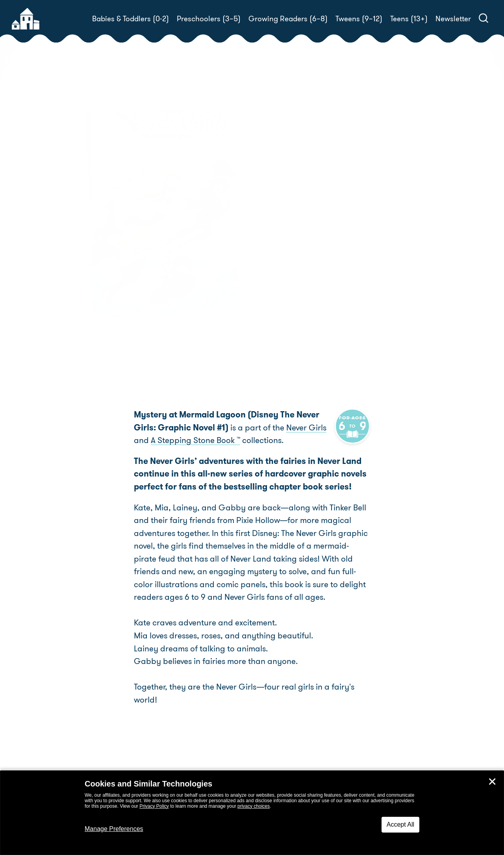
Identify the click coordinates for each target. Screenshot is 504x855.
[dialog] (252, 813)
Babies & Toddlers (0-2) (131, 19)
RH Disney (303, 277)
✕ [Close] (492, 782)
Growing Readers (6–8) (288, 19)
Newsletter (453, 19)
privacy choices (254, 806)
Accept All (400, 824)
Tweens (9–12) (359, 19)
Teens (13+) (409, 19)
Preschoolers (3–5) (209, 19)
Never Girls (282, 428)
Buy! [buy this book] (277, 305)
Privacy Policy (154, 806)
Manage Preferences (114, 829)
